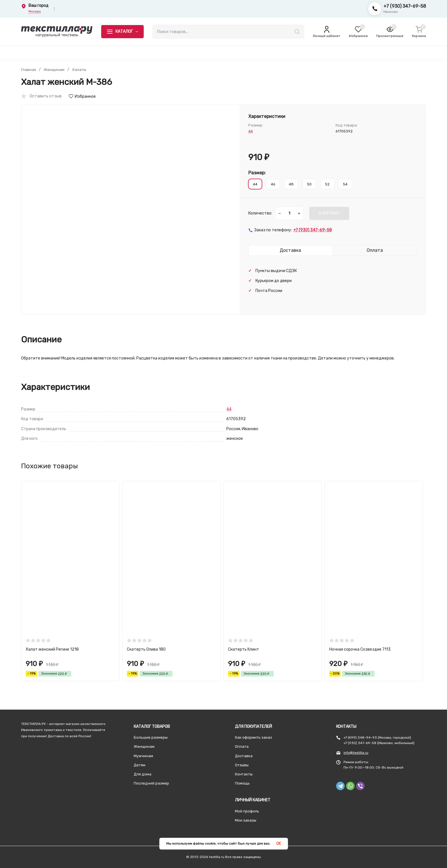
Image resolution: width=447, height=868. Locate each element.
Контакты (244, 774)
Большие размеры (151, 737)
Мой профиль (247, 811)
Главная (29, 70)
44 (251, 131)
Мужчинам (143, 756)
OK (279, 844)
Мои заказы (246, 820)
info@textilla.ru (356, 753)
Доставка (244, 756)
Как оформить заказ (253, 737)
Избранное (82, 96)
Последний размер (151, 783)
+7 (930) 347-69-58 (405, 6)
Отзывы (242, 765)
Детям (140, 765)
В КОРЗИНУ (329, 213)
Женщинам (54, 70)
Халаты (80, 70)
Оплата (242, 747)
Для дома (143, 774)
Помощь (242, 783)
